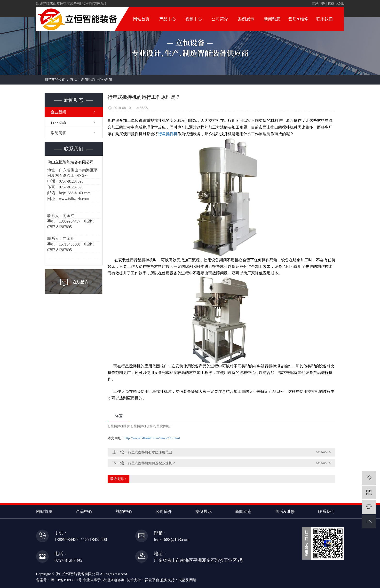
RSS (331, 4)
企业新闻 (105, 80)
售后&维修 (298, 19)
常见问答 (58, 133)
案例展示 (246, 19)
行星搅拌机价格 (142, 426)
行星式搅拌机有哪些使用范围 (150, 452)
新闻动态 (272, 19)
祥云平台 (152, 580)
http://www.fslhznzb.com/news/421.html (152, 438)
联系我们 (325, 19)
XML (340, 4)
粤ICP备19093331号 (66, 580)
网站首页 (141, 19)
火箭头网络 (187, 580)
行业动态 (58, 122)
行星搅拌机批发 (119, 426)
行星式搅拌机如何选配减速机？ (152, 463)
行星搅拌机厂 (163, 426)
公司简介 (220, 19)
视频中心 (194, 19)
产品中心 (167, 19)
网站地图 (319, 4)
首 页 (74, 80)
